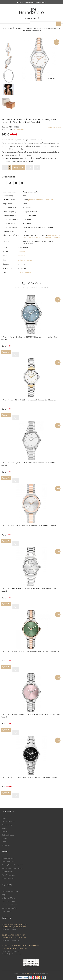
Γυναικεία (5, 832)
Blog (3, 895)
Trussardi (21, 252)
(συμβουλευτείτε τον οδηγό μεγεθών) (42, 200)
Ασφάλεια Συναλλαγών (9, 905)
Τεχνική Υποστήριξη (8, 875)
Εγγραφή (5, 821)
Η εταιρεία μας (7, 825)
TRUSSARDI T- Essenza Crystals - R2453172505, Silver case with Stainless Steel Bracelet (30, 716)
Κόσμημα (5, 838)
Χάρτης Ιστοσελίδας (8, 901)
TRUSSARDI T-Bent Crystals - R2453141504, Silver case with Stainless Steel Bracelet (29, 590)
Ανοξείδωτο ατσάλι (25, 260)
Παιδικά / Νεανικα (8, 835)
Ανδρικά (5, 828)
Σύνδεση (12, 821)
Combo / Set (6, 845)
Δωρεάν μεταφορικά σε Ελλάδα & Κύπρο (31, 2)
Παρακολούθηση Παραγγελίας (12, 868)
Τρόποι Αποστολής (8, 861)
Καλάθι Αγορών (32, 18)
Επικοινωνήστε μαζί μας (10, 891)
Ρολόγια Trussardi (55, 127)
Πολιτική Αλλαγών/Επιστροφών (12, 865)
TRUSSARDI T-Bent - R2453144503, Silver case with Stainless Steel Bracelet (29, 778)
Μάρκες (4, 842)
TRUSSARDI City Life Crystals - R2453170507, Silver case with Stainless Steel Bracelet (29, 338)
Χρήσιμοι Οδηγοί (8, 872)
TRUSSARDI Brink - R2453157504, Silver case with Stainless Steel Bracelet (28, 526)
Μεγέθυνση (54, 78)
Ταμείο (4, 818)
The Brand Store (29, 973)
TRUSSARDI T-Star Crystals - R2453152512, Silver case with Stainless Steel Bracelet (28, 464)
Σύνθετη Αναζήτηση (8, 898)
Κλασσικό (27, 272)
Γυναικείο (21, 256)
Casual (20, 272)
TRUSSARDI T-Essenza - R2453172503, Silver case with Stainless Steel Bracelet (30, 652)
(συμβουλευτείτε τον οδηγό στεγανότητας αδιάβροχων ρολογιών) (42, 236)
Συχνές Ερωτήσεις (8, 878)
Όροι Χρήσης (6, 912)
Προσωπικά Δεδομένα (9, 908)
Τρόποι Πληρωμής (8, 858)
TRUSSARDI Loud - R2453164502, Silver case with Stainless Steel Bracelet (28, 400)
